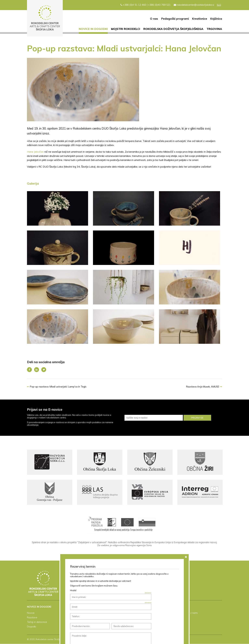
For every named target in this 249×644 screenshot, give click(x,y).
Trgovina (214, 29)
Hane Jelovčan (35, 152)
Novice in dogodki (93, 29)
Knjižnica (216, 19)
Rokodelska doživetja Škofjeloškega (173, 29)
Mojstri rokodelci (126, 29)
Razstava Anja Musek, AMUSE (204, 387)
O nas (154, 19)
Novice (31, 613)
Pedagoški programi (175, 19)
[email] (154, 418)
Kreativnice (200, 19)
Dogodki (32, 627)
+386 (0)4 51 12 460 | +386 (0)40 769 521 (146, 5)
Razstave (32, 618)
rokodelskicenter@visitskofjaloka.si (194, 5)
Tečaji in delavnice (37, 622)
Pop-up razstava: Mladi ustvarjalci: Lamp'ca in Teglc (57, 387)
